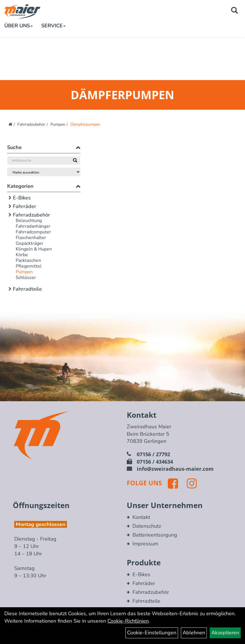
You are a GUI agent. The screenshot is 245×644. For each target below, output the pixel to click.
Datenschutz (147, 526)
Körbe (22, 255)
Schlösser (26, 278)
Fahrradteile (27, 289)
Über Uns (19, 26)
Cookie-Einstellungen (152, 633)
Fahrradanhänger (33, 226)
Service (53, 26)
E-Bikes (22, 198)
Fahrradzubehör (31, 124)
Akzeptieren (225, 633)
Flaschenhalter (31, 238)
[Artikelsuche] (234, 11)
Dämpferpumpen (85, 124)
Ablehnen (194, 633)
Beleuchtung (29, 221)
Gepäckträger (29, 243)
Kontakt (141, 517)
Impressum (145, 544)
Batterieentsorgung (155, 535)
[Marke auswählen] (44, 172)
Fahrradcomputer (33, 232)
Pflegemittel (29, 266)
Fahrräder (24, 206)
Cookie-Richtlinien (128, 621)
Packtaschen (28, 260)
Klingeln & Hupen (34, 249)
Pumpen (58, 124)
